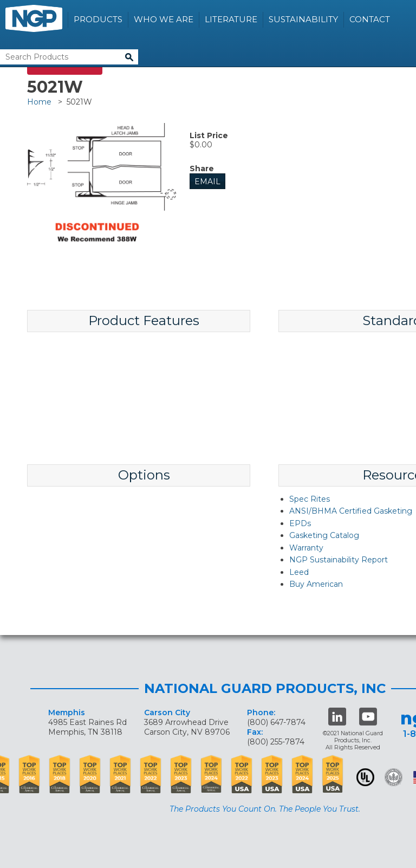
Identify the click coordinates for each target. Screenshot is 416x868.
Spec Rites (310, 499)
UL (365, 777)
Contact (370, 19)
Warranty (306, 548)
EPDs (300, 523)
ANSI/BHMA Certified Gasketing (351, 511)
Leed (299, 572)
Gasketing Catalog (324, 535)
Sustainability (303, 19)
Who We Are (164, 19)
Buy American (316, 584)
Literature (231, 19)
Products (98, 19)
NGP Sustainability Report (339, 560)
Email (207, 182)
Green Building (394, 777)
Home (39, 102)
